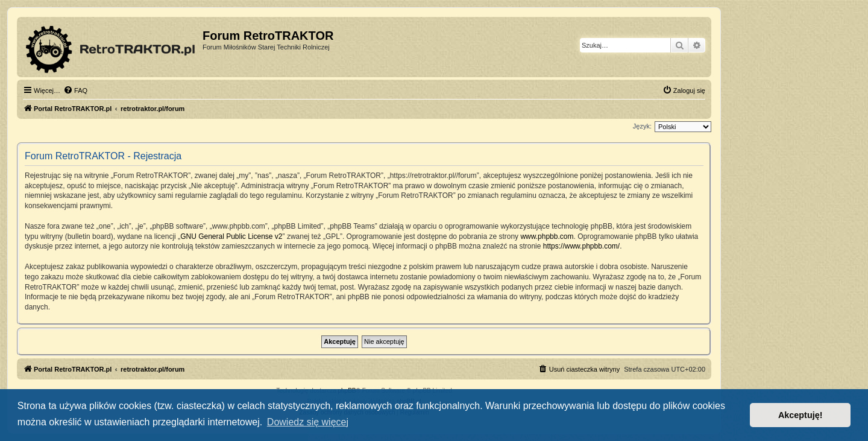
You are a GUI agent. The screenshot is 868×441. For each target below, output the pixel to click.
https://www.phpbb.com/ (581, 246)
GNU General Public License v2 (231, 236)
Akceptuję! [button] (800, 415)
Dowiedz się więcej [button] (308, 422)
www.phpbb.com (547, 236)
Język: (642, 126)
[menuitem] (75, 90)
